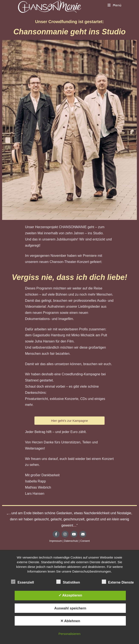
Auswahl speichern (70, 608)
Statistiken (68, 582)
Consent (85, 541)
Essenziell (22, 582)
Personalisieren (69, 634)
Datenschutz (71, 541)
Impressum (56, 541)
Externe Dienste (118, 582)
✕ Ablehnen (70, 621)
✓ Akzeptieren (70, 595)
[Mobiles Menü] (115, 5)
